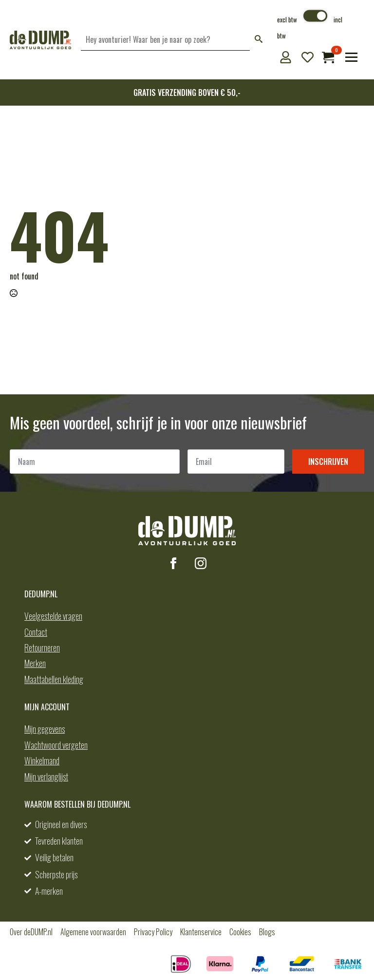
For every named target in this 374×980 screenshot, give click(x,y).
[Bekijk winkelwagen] (328, 57)
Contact (36, 632)
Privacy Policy (153, 932)
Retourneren (42, 647)
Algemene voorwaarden (93, 932)
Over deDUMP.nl (31, 932)
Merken (35, 663)
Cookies (240, 932)
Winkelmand (42, 760)
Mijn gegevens (45, 729)
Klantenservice (201, 932)
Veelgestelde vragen (53, 616)
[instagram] (201, 563)
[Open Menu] (351, 57)
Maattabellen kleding (54, 679)
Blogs (267, 932)
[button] (259, 40)
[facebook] (173, 563)
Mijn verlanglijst (46, 777)
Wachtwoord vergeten (56, 745)
